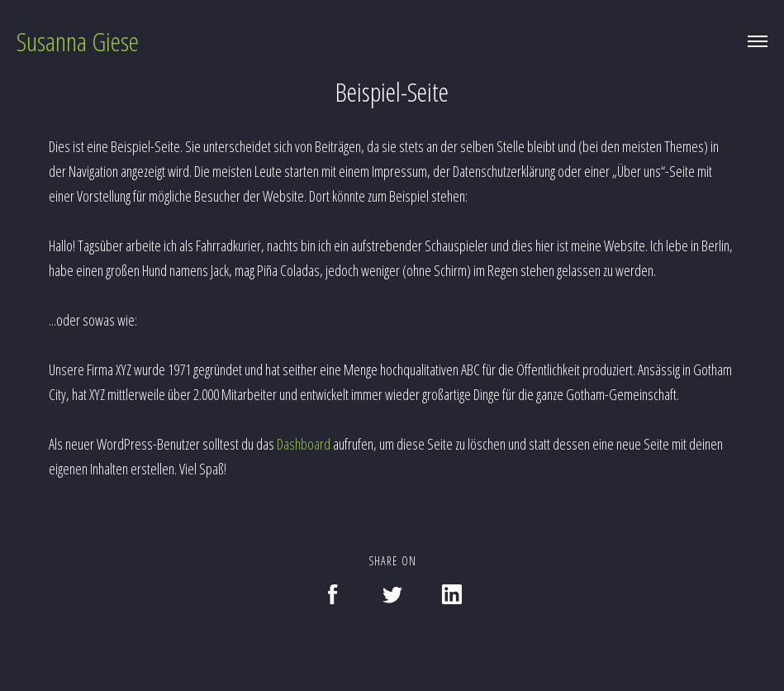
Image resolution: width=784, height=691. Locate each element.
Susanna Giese (78, 41)
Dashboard (304, 444)
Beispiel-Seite (392, 91)
